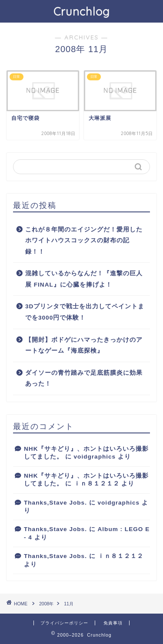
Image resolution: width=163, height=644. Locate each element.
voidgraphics (95, 457)
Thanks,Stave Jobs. (55, 503)
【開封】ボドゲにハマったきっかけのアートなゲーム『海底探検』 (84, 345)
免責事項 (113, 623)
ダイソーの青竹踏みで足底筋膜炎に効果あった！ (84, 378)
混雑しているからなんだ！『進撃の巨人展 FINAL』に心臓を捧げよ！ (84, 279)
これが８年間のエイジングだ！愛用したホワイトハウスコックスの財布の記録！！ (84, 241)
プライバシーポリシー (64, 623)
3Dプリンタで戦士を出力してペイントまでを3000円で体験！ (85, 312)
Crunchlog (82, 11)
